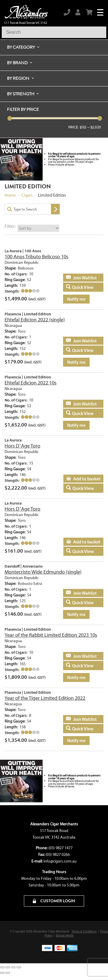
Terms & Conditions (84, 931)
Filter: (10, 226)
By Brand (17, 63)
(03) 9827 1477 (60, 848)
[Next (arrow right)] (8, 973)
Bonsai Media (65, 936)
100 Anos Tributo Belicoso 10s (36, 257)
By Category (21, 47)
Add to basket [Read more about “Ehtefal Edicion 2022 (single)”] (80, 341)
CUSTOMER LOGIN (54, 901)
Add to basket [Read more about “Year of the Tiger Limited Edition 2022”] (80, 719)
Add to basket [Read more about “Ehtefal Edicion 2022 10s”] (80, 404)
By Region (18, 78)
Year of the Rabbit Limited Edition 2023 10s (51, 635)
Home (10, 195)
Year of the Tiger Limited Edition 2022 (45, 698)
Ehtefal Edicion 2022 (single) (35, 320)
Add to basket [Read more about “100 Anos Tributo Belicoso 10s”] (80, 278)
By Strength (21, 94)
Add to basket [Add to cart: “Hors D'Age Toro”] (87, 479)
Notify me (76, 299)
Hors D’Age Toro (22, 446)
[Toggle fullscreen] (8, 967)
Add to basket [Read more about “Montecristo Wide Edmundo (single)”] (80, 593)
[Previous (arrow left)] (2, 973)
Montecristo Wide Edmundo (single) (43, 572)
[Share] (13, 967)
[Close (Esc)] (19, 967)
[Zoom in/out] (2, 967)
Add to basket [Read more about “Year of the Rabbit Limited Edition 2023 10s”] (80, 656)
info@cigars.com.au (60, 861)
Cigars (27, 195)
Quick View (83, 287)
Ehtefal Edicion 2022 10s (31, 383)
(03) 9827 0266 (58, 855)
